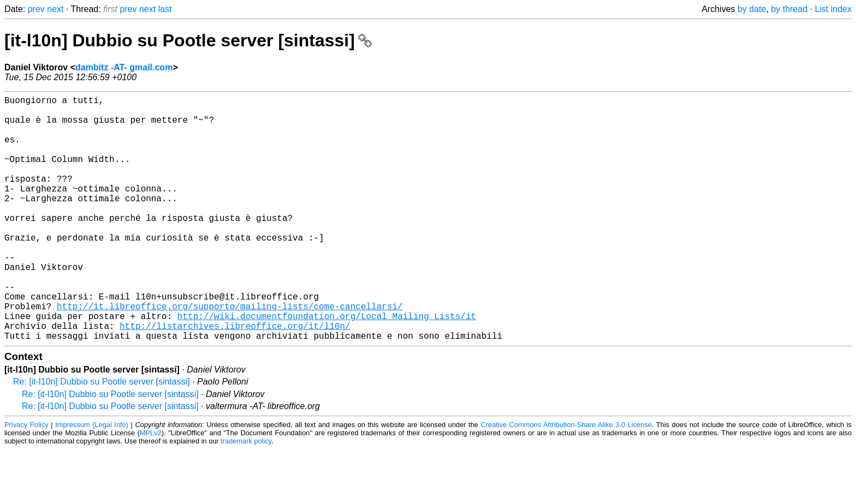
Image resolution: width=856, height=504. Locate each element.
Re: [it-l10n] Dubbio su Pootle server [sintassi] (102, 436)
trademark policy (246, 496)
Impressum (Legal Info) (92, 479)
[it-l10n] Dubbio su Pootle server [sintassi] (188, 40)
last (165, 9)
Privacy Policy (26, 479)
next (55, 9)
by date (752, 9)
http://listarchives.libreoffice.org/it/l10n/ (235, 378)
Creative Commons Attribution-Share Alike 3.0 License (566, 479)
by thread (789, 9)
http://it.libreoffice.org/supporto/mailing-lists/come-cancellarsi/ (230, 354)
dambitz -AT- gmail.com (124, 67)
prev (36, 9)
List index (833, 9)
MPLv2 (151, 487)
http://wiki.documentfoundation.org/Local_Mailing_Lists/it (327, 366)
